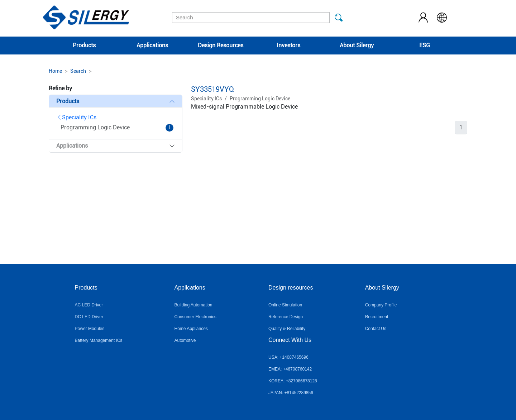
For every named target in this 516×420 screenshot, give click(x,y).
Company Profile (381, 305)
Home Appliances (191, 329)
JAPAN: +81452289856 (291, 393)
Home (55, 71)
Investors (288, 45)
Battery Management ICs (99, 340)
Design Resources (221, 45)
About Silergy (357, 45)
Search (78, 71)
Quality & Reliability (287, 329)
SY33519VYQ (212, 89)
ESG (425, 45)
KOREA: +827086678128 (293, 381)
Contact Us (376, 329)
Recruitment (377, 317)
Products (84, 45)
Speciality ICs (76, 117)
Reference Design (286, 317)
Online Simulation (285, 305)
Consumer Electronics (195, 317)
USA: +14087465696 (288, 357)
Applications (152, 45)
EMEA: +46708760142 (290, 369)
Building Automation (193, 305)
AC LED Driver (89, 305)
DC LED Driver (89, 317)
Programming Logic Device (260, 99)
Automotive (185, 340)
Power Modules (90, 329)
